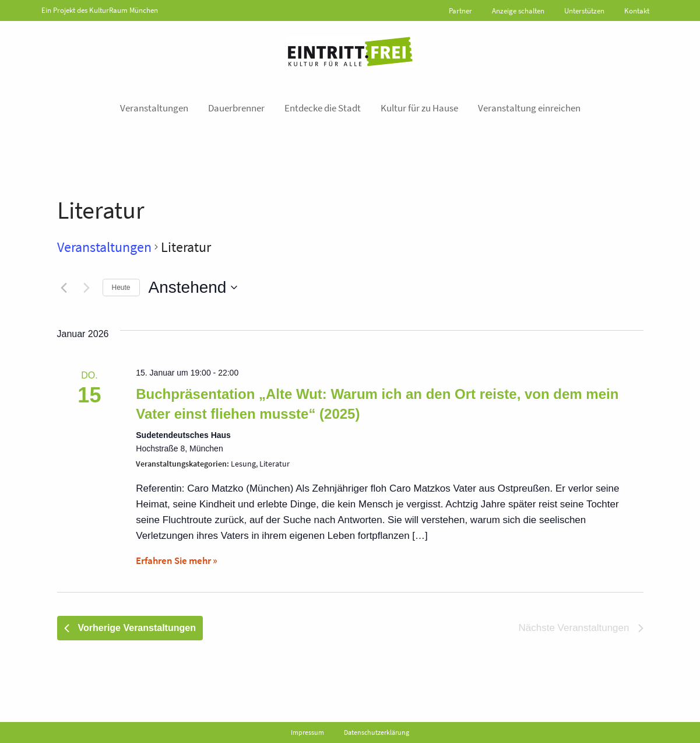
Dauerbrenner (236, 108)
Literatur (275, 464)
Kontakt (637, 11)
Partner (460, 11)
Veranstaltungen (154, 108)
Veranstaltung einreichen (529, 108)
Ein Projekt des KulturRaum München (100, 10)
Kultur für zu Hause (419, 108)
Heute (121, 288)
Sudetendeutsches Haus (183, 435)
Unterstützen (584, 11)
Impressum (307, 732)
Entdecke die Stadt (323, 108)
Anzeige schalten (518, 11)
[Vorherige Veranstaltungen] (64, 288)
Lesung (243, 464)
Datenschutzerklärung (377, 732)
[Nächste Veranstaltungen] (87, 288)
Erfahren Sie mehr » (177, 560)
